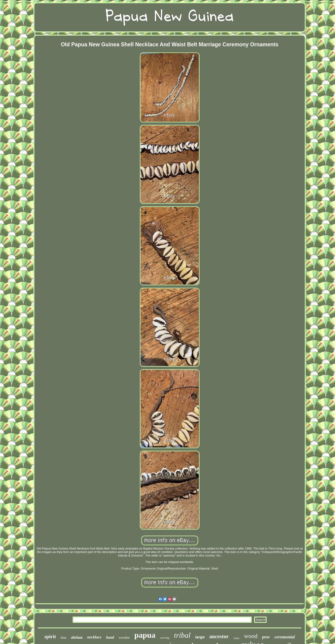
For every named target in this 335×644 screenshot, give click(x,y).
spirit (50, 636)
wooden (124, 637)
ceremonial (285, 637)
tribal (182, 635)
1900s (236, 638)
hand (110, 637)
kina (64, 638)
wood (251, 636)
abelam (77, 637)
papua (145, 635)
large (200, 637)
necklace (94, 637)
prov (266, 637)
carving (165, 638)
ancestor (219, 636)
